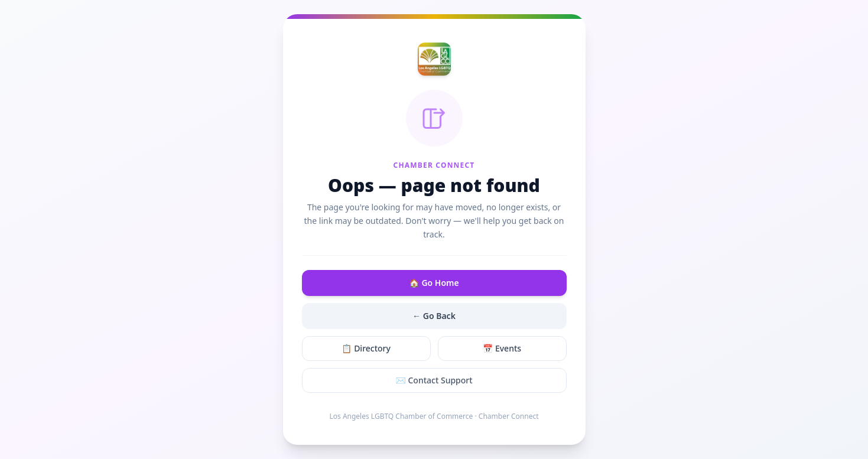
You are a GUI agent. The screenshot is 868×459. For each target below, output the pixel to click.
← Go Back (434, 316)
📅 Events (502, 348)
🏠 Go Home (434, 283)
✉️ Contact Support (434, 380)
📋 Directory (366, 348)
